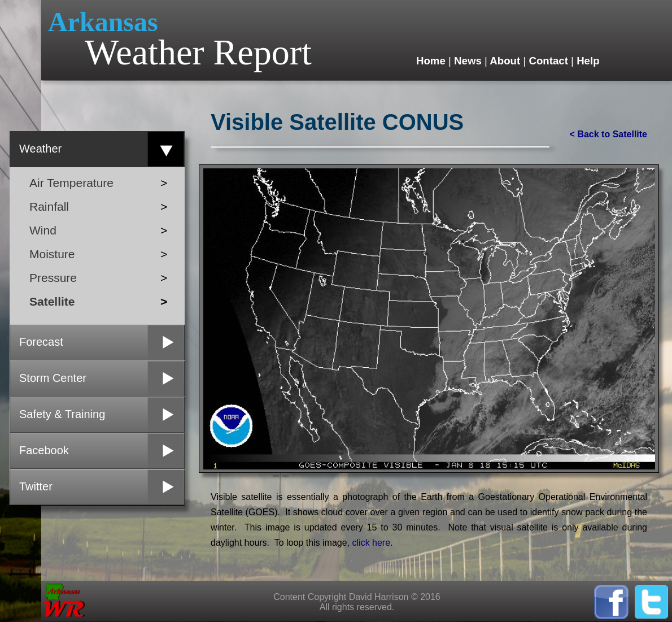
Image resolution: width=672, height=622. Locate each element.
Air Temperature (98, 183)
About (505, 61)
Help (587, 61)
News (468, 61)
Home (432, 61)
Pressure (99, 278)
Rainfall (100, 206)
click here (372, 543)
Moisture (98, 254)
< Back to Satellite (608, 134)
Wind (99, 230)
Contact (548, 61)
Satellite (98, 301)
